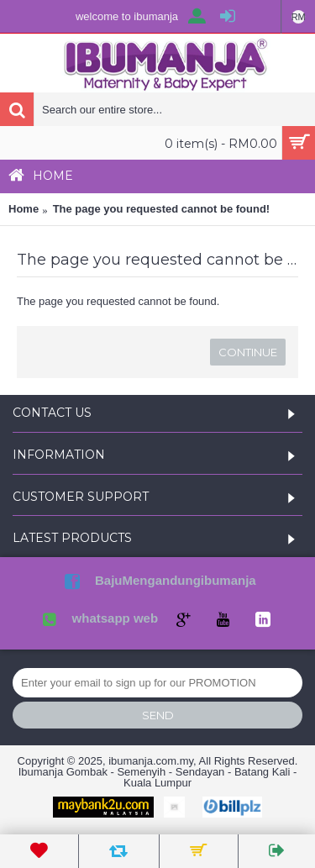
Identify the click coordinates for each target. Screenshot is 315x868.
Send (158, 715)
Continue (248, 352)
